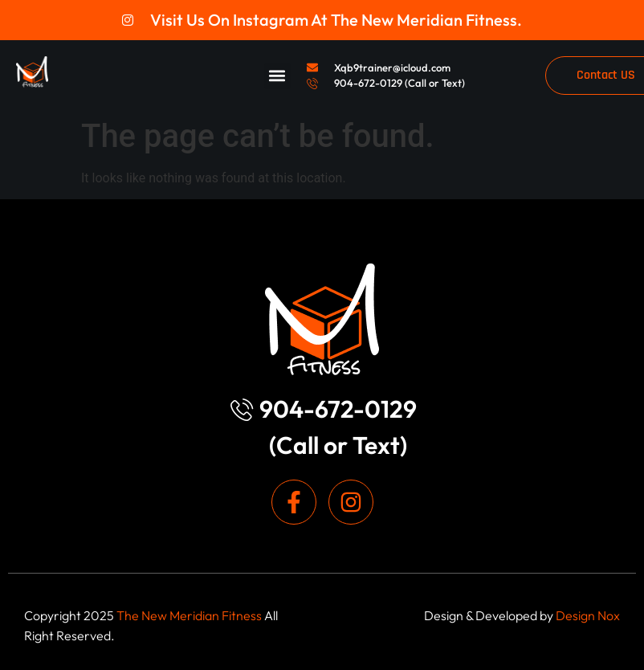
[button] (277, 76)
